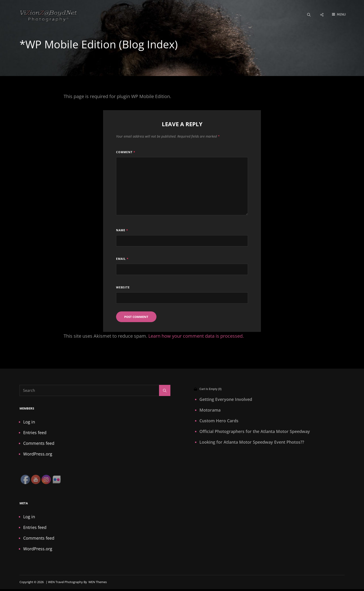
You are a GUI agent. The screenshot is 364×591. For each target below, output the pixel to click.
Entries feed (35, 433)
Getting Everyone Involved (226, 400)
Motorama (210, 410)
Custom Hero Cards (219, 421)
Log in (29, 422)
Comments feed (39, 443)
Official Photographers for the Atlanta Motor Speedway (255, 432)
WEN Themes (98, 582)
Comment (126, 153)
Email (122, 259)
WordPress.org (38, 454)
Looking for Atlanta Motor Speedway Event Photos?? (252, 442)
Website (123, 288)
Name (122, 230)
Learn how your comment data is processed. (196, 336)
